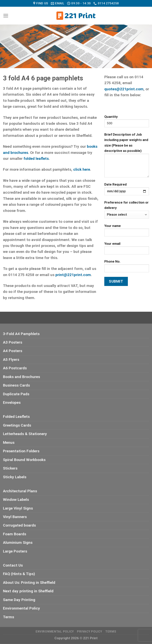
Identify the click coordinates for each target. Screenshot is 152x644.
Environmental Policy (21, 608)
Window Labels (16, 500)
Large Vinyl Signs (18, 508)
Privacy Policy (89, 632)
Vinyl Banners (15, 517)
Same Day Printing (19, 600)
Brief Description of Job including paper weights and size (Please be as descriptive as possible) (127, 157)
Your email (127, 250)
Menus (9, 443)
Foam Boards (15, 534)
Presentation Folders (21, 451)
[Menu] (6, 16)
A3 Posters (13, 342)
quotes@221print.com (124, 89)
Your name (127, 232)
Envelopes (12, 402)
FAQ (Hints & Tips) (19, 574)
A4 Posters (13, 351)
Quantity (127, 123)
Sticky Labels (15, 477)
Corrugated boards (19, 525)
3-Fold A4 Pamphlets (21, 334)
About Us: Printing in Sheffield (29, 583)
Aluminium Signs (18, 543)
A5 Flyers (11, 360)
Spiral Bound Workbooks (24, 460)
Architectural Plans (20, 491)
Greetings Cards (17, 425)
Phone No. (127, 267)
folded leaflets (36, 159)
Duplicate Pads (16, 394)
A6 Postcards (15, 368)
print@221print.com (73, 275)
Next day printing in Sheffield (28, 591)
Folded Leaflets (16, 417)
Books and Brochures (21, 377)
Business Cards (16, 385)
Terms (9, 617)
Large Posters (15, 551)
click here (82, 169)
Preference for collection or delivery (127, 210)
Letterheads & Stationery (25, 434)
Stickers (10, 468)
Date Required (127, 190)
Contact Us (13, 565)
